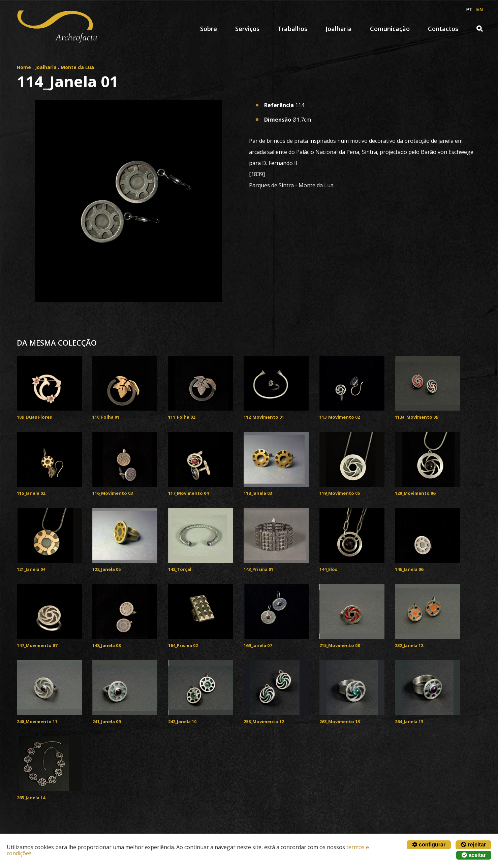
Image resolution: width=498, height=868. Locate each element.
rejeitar (473, 845)
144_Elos (328, 569)
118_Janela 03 (258, 493)
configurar (429, 845)
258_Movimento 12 (264, 721)
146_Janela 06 (409, 569)
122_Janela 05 (106, 569)
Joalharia (339, 29)
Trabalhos (292, 29)
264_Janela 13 (409, 721)
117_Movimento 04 (188, 493)
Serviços (247, 29)
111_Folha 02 (182, 417)
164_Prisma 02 (183, 645)
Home (24, 67)
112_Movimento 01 (264, 417)
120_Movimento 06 (415, 493)
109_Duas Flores (34, 417)
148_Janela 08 (106, 645)
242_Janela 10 (182, 721)
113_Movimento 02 (340, 417)
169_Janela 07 (258, 645)
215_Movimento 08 (340, 645)
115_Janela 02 (31, 493)
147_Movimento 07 (37, 645)
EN (480, 9)
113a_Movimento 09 (416, 417)
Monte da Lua (77, 67)
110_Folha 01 (106, 417)
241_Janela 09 (106, 721)
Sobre (209, 29)
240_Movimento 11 (37, 721)
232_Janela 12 (409, 645)
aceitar (474, 855)
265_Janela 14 (31, 798)
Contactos (443, 29)
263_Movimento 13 (340, 721)
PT (469, 9)
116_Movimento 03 (113, 493)
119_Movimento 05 (340, 493)
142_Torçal (180, 569)
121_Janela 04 (31, 569)
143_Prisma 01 (258, 569)
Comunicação (390, 29)
